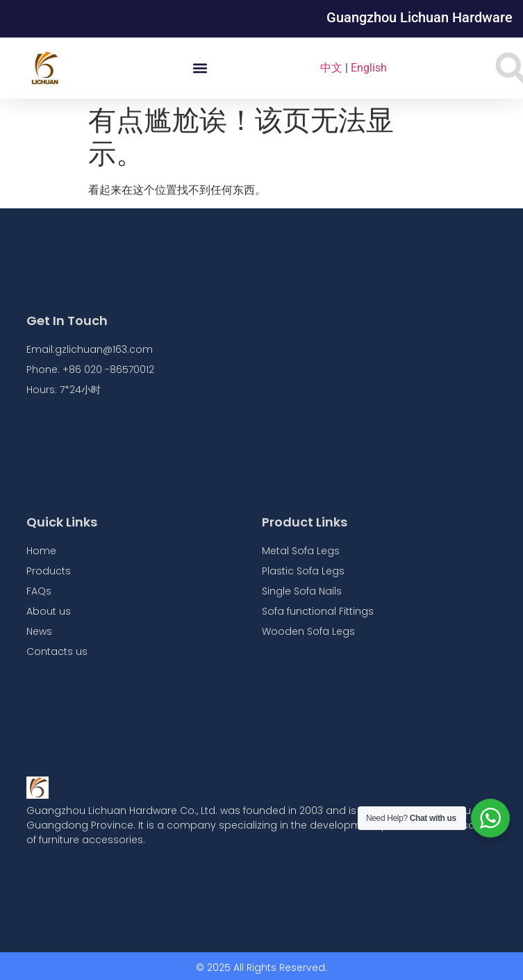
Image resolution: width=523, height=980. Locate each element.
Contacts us (57, 651)
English (369, 68)
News (39, 631)
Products (49, 571)
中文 (331, 68)
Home (41, 551)
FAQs (39, 591)
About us (49, 611)
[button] (200, 68)
